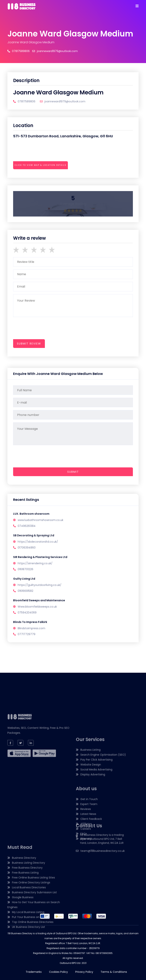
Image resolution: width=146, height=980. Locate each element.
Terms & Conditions (114, 972)
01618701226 (25, 569)
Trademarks (34, 972)
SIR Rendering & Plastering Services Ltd (40, 557)
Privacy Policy (84, 972)
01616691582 (25, 591)
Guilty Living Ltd (24, 579)
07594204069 (27, 612)
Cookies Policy (58, 972)
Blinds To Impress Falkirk (30, 622)
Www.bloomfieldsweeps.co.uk (37, 607)
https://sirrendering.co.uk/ (35, 563)
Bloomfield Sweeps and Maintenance (39, 600)
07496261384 (27, 526)
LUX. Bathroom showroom (31, 514)
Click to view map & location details (40, 165)
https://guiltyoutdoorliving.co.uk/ (40, 585)
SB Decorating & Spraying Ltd (34, 535)
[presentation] (42, 176)
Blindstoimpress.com (31, 628)
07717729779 (27, 634)
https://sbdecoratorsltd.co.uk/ (38, 542)
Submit (73, 472)
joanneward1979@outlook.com (55, 51)
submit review (29, 344)
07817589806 (19, 51)
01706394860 (27, 548)
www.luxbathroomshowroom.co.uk (40, 520)
